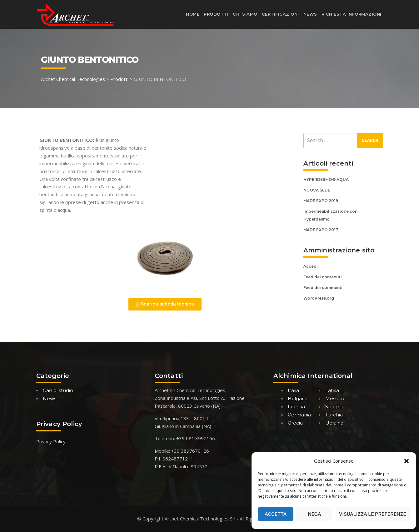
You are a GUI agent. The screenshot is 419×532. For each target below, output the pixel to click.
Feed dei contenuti (323, 277)
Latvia (332, 390)
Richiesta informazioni (352, 14)
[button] (407, 461)
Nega (314, 514)
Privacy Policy (51, 441)
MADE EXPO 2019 (321, 201)
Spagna (334, 407)
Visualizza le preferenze (373, 514)
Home (193, 14)
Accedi (311, 266)
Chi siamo (245, 14)
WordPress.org (319, 298)
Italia (293, 390)
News (310, 14)
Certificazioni (280, 14)
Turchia (334, 415)
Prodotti (216, 14)
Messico (335, 398)
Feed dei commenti (323, 288)
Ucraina (334, 423)
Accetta (276, 514)
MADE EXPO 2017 (321, 230)
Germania (299, 415)
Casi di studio (58, 390)
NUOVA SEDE (317, 190)
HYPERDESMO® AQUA (326, 179)
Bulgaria (298, 398)
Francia (296, 407)
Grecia (295, 423)
